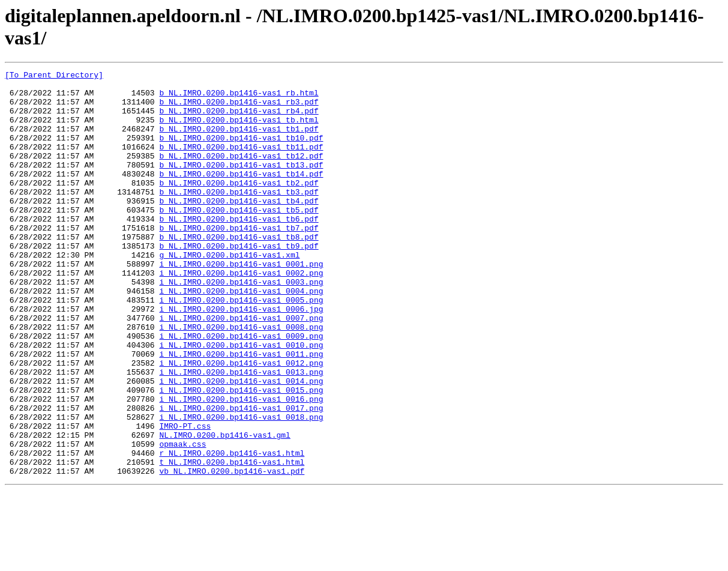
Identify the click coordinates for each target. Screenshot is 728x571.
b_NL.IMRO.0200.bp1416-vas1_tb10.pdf (241, 152)
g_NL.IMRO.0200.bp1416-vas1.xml (229, 292)
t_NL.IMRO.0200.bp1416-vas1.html (232, 541)
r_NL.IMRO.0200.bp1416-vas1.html (232, 530)
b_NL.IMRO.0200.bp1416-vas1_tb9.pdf (239, 282)
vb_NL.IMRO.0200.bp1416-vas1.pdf (232, 552)
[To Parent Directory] (54, 76)
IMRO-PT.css (185, 498)
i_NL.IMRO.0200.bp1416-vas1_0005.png (241, 346)
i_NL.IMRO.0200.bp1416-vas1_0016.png (241, 465)
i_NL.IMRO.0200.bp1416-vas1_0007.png (241, 368)
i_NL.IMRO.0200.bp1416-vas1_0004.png (241, 336)
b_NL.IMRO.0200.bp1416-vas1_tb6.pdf (239, 249)
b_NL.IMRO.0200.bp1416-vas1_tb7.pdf (239, 260)
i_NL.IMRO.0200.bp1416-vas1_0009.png (241, 390)
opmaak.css (182, 519)
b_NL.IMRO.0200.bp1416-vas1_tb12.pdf (241, 174)
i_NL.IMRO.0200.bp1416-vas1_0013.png (241, 433)
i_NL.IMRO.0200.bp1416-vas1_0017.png (241, 476)
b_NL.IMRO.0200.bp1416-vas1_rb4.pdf (239, 119)
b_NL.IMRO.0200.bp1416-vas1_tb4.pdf (239, 228)
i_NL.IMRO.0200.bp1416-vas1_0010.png (241, 400)
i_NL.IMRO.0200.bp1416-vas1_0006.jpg (241, 357)
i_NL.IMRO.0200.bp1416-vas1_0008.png (241, 379)
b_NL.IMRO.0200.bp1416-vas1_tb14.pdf (241, 195)
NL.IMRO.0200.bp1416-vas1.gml (224, 509)
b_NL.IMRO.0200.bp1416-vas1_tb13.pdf (241, 184)
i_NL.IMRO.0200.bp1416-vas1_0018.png (241, 487)
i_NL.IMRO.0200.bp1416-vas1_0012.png (241, 422)
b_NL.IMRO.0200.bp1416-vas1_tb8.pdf (239, 271)
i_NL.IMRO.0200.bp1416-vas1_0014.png (241, 444)
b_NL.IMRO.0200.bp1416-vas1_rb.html (239, 98)
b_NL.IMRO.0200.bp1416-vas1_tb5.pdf (239, 238)
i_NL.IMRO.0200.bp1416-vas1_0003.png (241, 325)
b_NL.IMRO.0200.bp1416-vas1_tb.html (239, 130)
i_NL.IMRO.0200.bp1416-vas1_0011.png (241, 411)
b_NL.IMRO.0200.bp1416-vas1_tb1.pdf (239, 141)
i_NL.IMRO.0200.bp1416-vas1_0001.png (241, 303)
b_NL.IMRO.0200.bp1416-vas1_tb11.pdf (241, 163)
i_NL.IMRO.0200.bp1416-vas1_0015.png (241, 455)
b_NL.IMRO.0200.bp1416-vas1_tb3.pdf (239, 217)
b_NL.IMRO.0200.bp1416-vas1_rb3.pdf (239, 109)
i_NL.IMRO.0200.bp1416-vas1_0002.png (241, 314)
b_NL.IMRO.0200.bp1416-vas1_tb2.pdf (239, 206)
